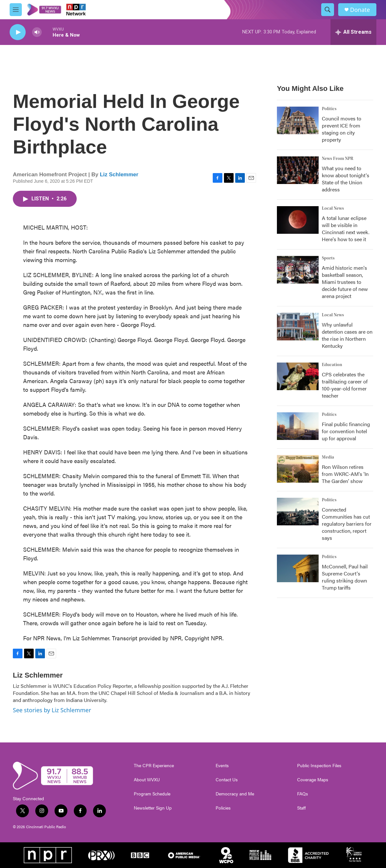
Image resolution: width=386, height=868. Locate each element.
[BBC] (140, 855)
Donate (360, 10)
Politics (329, 109)
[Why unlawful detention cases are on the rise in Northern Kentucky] (298, 327)
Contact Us (227, 780)
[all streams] (353, 32)
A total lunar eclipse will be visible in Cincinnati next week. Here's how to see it (346, 228)
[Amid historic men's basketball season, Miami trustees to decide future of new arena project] (298, 270)
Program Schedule (152, 794)
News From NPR (338, 159)
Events (222, 766)
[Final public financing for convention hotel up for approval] (298, 426)
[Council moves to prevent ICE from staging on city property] (298, 120)
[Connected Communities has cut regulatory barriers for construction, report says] (298, 512)
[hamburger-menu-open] (16, 10)
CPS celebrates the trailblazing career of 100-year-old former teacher (345, 385)
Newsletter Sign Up (153, 808)
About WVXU (147, 780)
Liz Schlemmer (119, 175)
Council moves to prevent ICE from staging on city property (342, 129)
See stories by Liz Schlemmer (52, 710)
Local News (333, 208)
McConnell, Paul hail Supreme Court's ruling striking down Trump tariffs (345, 577)
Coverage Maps (313, 780)
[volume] (37, 32)
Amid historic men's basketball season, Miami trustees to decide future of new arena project (345, 282)
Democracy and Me (235, 794)
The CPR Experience (154, 766)
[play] (18, 32)
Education (332, 365)
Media (328, 457)
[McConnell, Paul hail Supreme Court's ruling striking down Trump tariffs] (298, 568)
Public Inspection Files (319, 766)
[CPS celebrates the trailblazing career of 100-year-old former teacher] (298, 376)
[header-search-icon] (328, 10)
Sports (328, 258)
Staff (301, 808)
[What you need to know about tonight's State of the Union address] (298, 170)
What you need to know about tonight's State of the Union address (346, 179)
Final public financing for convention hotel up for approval (346, 431)
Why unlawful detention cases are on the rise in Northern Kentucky (347, 335)
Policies (223, 808)
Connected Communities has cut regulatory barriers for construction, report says (347, 524)
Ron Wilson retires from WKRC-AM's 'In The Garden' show (345, 474)
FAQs (303, 794)
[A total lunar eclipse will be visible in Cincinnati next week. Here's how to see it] (298, 220)
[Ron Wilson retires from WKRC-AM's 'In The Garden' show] (298, 469)
